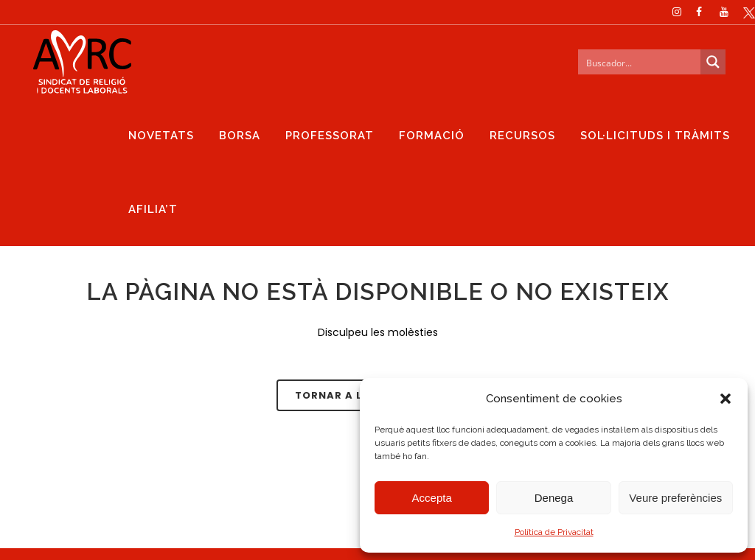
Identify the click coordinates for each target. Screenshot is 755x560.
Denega (554, 498)
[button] (726, 399)
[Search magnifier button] (697, 62)
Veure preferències (675, 498)
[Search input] (624, 62)
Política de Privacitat (554, 532)
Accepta (432, 498)
